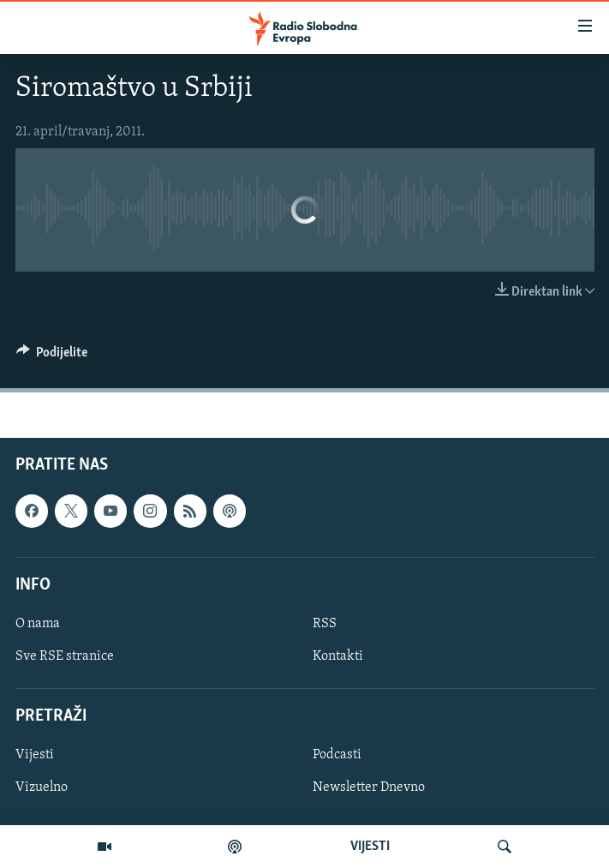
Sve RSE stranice (65, 656)
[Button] (52, 356)
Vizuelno (42, 788)
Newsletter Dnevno (369, 788)
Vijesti (35, 756)
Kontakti (338, 656)
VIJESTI (370, 847)
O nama (38, 624)
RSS (325, 624)
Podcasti (337, 756)
